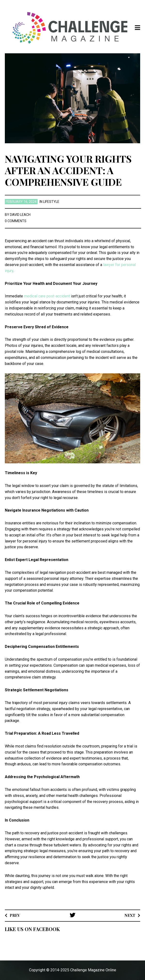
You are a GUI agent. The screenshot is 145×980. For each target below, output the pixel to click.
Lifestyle (51, 202)
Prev (15, 915)
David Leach (20, 215)
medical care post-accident (47, 296)
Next (130, 915)
